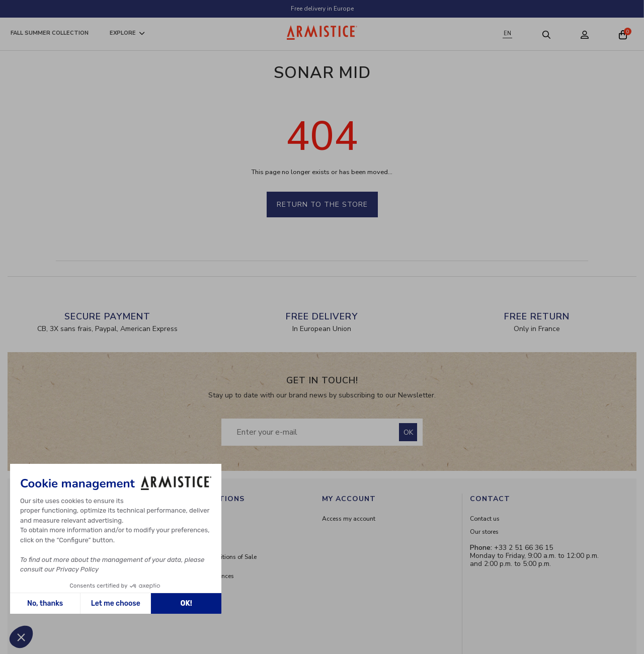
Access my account (349, 519)
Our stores (484, 532)
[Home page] (322, 32)
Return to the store (322, 205)
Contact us (485, 519)
